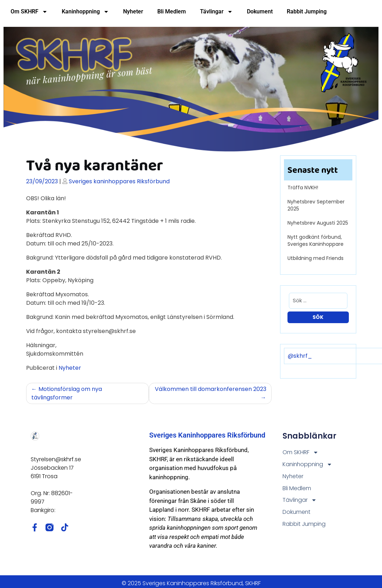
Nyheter (133, 11)
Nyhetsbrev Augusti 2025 (318, 223)
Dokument (260, 11)
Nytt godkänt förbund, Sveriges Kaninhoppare (316, 240)
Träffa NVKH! (303, 188)
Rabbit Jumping (307, 11)
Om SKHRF (29, 12)
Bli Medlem (172, 11)
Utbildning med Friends (316, 258)
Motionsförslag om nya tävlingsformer (67, 393)
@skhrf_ (300, 356)
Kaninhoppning (85, 12)
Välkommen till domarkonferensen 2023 (211, 389)
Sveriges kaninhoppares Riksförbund (119, 181)
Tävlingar (216, 12)
